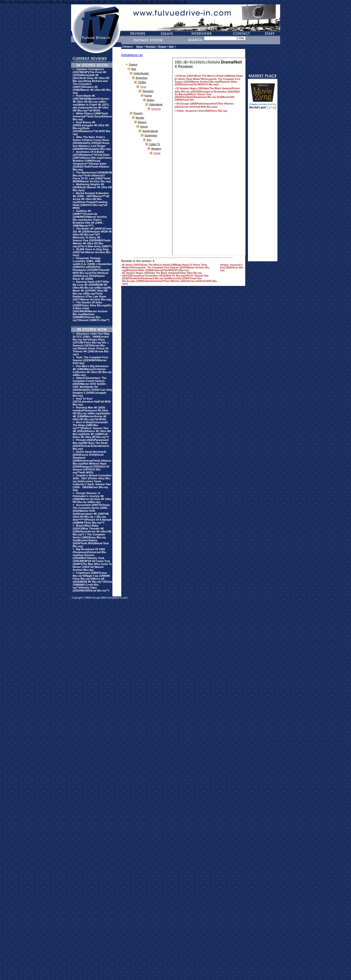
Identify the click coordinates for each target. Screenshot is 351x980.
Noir (171, 47)
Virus (143, 87)
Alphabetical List (132, 55)
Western (156, 149)
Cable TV (155, 144)
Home (139, 47)
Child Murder (141, 73)
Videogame (156, 104)
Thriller (142, 82)
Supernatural (150, 131)
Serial (157, 153)
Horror (144, 126)
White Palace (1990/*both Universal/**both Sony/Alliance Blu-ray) (92, 116)
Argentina (142, 78)
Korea (148, 95)
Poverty (138, 113)
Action (151, 100)
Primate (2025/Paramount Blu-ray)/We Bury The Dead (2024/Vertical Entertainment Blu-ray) (91, 444)
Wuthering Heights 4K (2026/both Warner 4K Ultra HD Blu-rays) (92, 187)
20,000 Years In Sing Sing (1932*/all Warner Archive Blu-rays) (92, 252)
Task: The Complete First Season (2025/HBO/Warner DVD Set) (91, 360)
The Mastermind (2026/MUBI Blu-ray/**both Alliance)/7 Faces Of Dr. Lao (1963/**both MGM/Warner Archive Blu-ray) (92, 177)
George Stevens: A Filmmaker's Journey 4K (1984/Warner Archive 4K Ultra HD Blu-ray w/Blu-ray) (92, 498)
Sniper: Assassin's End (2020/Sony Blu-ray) (232, 268)
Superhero (151, 135)
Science (156, 109)
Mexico (142, 122)
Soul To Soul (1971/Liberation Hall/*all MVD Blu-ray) (92, 402)
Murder (140, 118)
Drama (162, 47)
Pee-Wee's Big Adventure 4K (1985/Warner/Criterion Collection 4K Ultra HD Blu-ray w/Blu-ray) (92, 371)
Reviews (151, 47)
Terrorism (148, 91)
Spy (149, 140)
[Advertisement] (263, 187)
